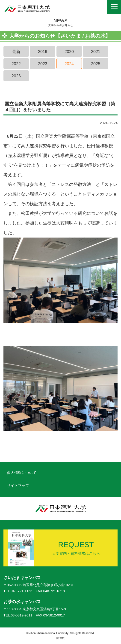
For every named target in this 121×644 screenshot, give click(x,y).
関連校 (61, 638)
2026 (16, 76)
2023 (43, 64)
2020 (69, 52)
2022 (16, 64)
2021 (96, 52)
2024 (69, 64)
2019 (43, 52)
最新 (16, 52)
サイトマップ (18, 486)
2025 (96, 64)
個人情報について (22, 473)
